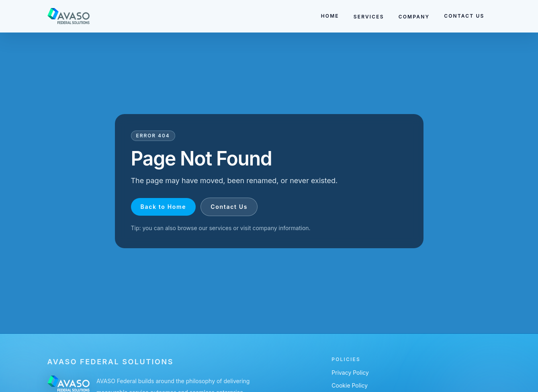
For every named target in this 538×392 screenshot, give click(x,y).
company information (280, 228)
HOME (330, 16)
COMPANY (414, 17)
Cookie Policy (350, 385)
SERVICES (369, 17)
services (220, 228)
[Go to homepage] (69, 16)
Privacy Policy (350, 373)
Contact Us (229, 207)
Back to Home (164, 207)
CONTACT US (464, 16)
